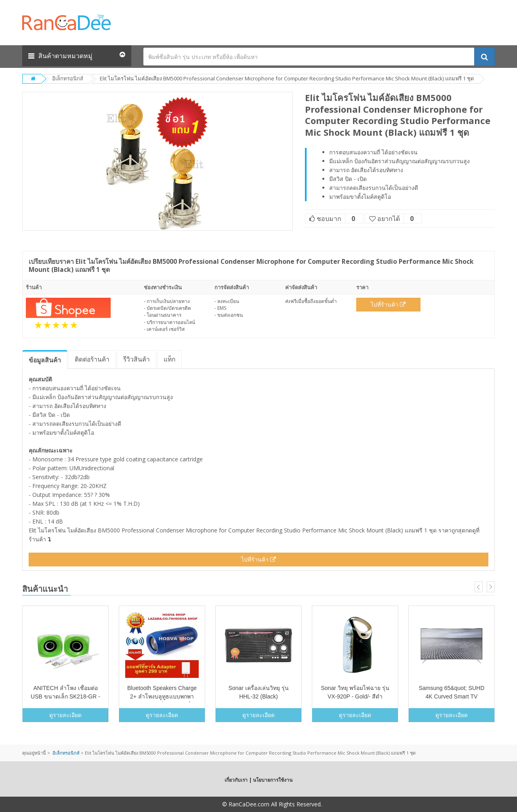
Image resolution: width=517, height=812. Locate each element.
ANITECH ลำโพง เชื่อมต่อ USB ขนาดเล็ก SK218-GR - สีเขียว (65, 696)
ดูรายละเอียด (65, 715)
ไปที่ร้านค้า (388, 304)
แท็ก (169, 359)
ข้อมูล (45, 360)
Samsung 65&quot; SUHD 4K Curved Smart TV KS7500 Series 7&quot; (452, 696)
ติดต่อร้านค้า (92, 359)
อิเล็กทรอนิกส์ (68, 78)
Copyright (208, 804)
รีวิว (137, 359)
